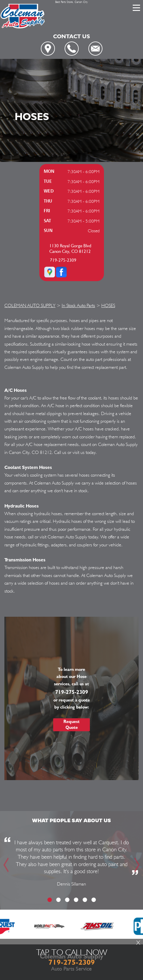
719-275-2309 (63, 260)
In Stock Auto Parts (78, 305)
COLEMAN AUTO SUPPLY (30, 305)
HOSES (108, 305)
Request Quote (71, 724)
